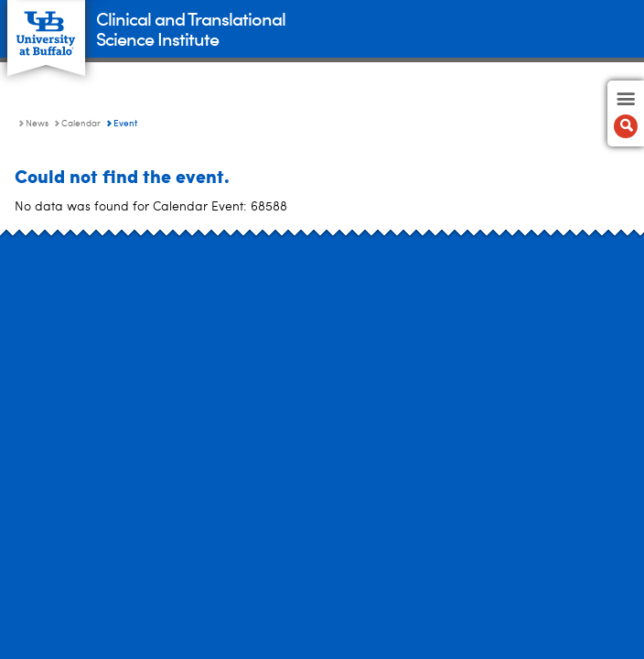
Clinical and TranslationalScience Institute (191, 28)
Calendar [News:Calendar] (81, 124)
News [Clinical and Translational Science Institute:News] (37, 124)
